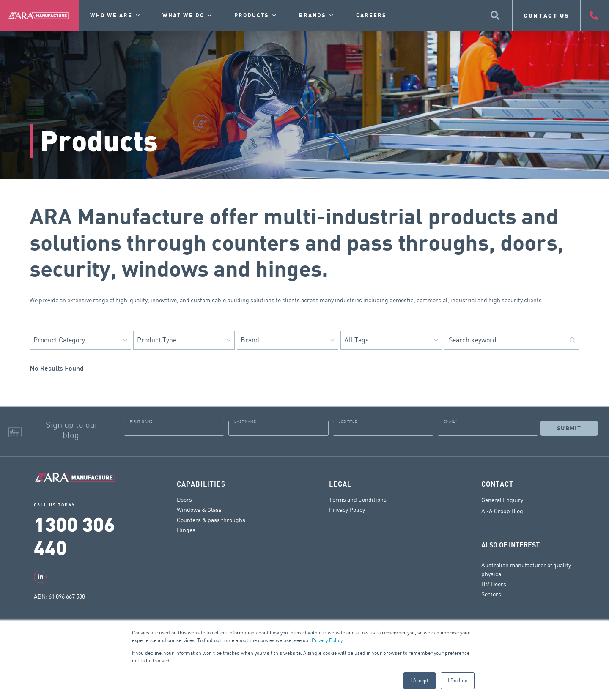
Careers (371, 16)
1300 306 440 (74, 535)
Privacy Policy (327, 640)
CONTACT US (547, 15)
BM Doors (494, 584)
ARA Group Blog (502, 511)
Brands (317, 16)
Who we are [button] (116, 16)
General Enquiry (502, 500)
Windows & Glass (199, 510)
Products (256, 16)
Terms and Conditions (358, 499)
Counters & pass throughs (211, 520)
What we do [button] (188, 16)
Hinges (186, 530)
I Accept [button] (420, 680)
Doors (184, 499)
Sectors (491, 594)
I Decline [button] (458, 680)
